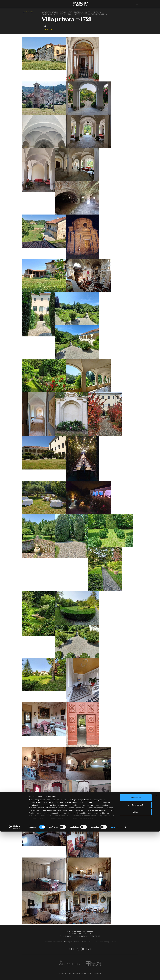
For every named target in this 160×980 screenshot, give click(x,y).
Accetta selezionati (136, 953)
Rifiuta (136, 961)
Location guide (28, 12)
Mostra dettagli (117, 976)
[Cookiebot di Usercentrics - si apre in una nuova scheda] (14, 976)
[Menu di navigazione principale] (137, 4)
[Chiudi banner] (157, 944)
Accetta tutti (136, 946)
